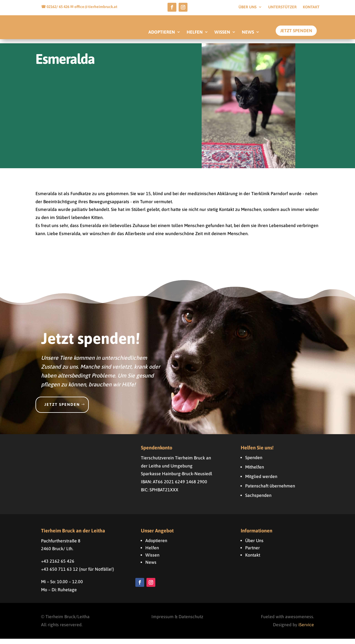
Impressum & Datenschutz (177, 622)
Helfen (152, 553)
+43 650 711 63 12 (59, 574)
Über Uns (254, 546)
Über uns (248, 7)
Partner (253, 553)
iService (306, 630)
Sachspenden (258, 500)
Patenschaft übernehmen (270, 491)
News (151, 567)
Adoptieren (156, 546)
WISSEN (222, 32)
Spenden (254, 463)
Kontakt (311, 7)
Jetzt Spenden (296, 31)
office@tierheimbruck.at (96, 7)
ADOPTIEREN (162, 32)
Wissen (152, 560)
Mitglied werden (261, 482)
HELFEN (195, 32)
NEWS (248, 32)
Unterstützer (282, 7)
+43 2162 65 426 (58, 566)
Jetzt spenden (62, 410)
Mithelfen (255, 472)
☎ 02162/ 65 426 (56, 7)
